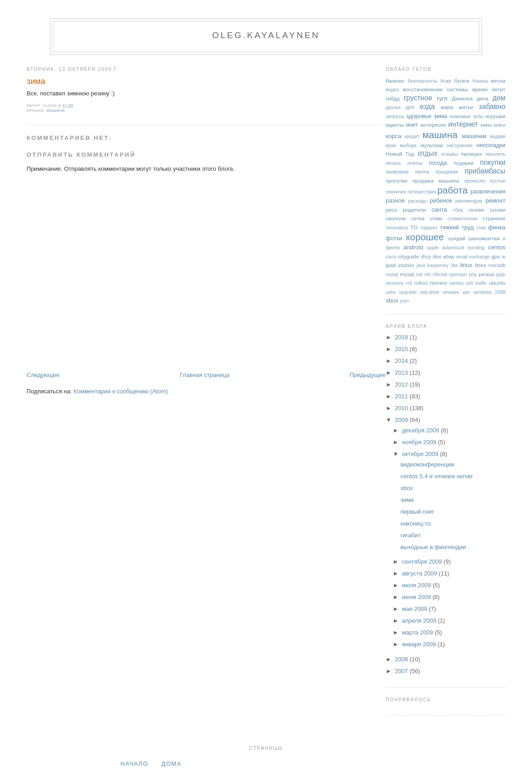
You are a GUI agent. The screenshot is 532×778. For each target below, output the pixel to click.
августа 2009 (420, 573)
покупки (493, 162)
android (413, 247)
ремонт (496, 201)
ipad (391, 265)
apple (433, 248)
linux (466, 265)
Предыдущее (368, 375)
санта (439, 210)
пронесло (475, 181)
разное (395, 201)
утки (481, 228)
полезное (397, 171)
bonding (476, 248)
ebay (449, 256)
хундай (457, 238)
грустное (418, 98)
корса (393, 136)
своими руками (487, 210)
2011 (402, 396)
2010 (402, 408)
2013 (402, 373)
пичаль (393, 163)
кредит (412, 136)
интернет (463, 124)
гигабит (410, 535)
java (421, 265)
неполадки (491, 145)
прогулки (397, 181)
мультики (431, 145)
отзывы (450, 154)
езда (427, 107)
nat (419, 275)
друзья (393, 107)
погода (438, 163)
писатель (496, 154)
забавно (492, 107)
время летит (489, 89)
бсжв (446, 81)
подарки (463, 163)
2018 (402, 337)
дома (172, 764)
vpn (466, 292)
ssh (469, 283)
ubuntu (497, 283)
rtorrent (438, 283)
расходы (417, 201)
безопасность (423, 81)
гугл (442, 98)
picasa (487, 274)
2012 (402, 384)
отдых (428, 153)
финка (497, 227)
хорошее (425, 237)
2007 (402, 671)
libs (454, 265)
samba (456, 283)
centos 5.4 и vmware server (437, 476)
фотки (394, 238)
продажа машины (436, 181)
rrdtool (421, 283)
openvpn (458, 275)
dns (437, 256)
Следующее (43, 375)
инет (412, 125)
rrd (409, 283)
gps (496, 256)
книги (500, 125)
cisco (391, 257)
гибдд (393, 98)
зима (36, 81)
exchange (480, 257)
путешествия (422, 192)
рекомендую (469, 201)
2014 (402, 361)
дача (482, 98)
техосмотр (397, 228)
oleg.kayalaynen (266, 35)
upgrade (408, 292)
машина (56, 111)
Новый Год (400, 154)
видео (392, 90)
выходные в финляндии (433, 547)
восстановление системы (435, 89)
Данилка (462, 98)
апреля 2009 (420, 621)
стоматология (462, 219)
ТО (414, 227)
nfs (428, 275)
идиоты (395, 125)
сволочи (396, 218)
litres (480, 265)
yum (404, 301)
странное (494, 218)
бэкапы (480, 81)
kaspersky (438, 265)
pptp (501, 275)
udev (391, 292)
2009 (402, 420)
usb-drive (430, 292)
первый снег (417, 512)
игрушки (495, 116)
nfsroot (440, 275)
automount (453, 248)
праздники (447, 172)
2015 (402, 349)
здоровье (419, 116)
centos (497, 247)
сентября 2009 (423, 562)
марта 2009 (418, 632)
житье (466, 107)
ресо (391, 210)
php (473, 275)
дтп (410, 107)
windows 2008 (489, 292)
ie (503, 257)
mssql (392, 275)
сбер (458, 210)
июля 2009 (418, 585)
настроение (460, 146)
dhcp (426, 257)
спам (436, 218)
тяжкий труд (457, 227)
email (462, 257)
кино (486, 125)
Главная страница (205, 375)
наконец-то (415, 523)
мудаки (497, 136)
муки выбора (401, 146)
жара (447, 107)
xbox (392, 300)
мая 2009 (415, 609)
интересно (433, 125)
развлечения (488, 191)
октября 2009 (421, 454)
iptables (406, 265)
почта (422, 171)
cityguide (408, 256)
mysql (407, 274)
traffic (481, 283)
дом (499, 98)
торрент (429, 228)
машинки (474, 136)
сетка (418, 218)
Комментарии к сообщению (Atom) (121, 391)
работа (452, 190)
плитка (415, 163)
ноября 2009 (420, 442)
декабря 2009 (422, 430)
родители (415, 210)
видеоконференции (427, 464)
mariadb (497, 265)
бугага (462, 81)
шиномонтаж (484, 238)
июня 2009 (417, 597)
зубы (478, 116)
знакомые (460, 116)
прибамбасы (485, 171)
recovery (395, 283)
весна (498, 81)
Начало (134, 764)
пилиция (472, 154)
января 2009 (420, 644)
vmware (451, 292)
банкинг (395, 81)
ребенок (441, 201)
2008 (402, 659)
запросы (395, 116)
